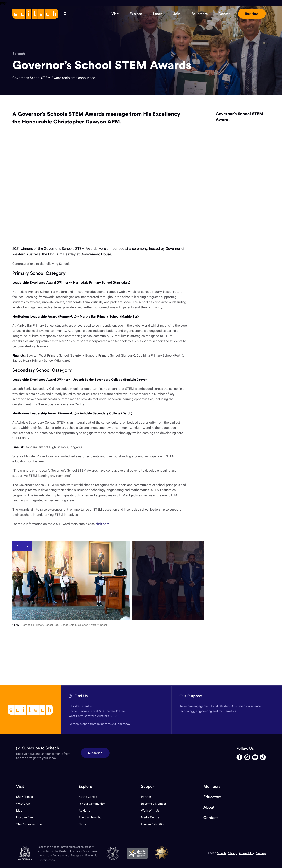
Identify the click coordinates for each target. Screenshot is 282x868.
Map (22, 810)
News (82, 824)
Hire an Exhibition (153, 824)
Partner (146, 797)
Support (148, 787)
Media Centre (150, 817)
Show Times (24, 797)
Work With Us (150, 810)
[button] (115, 14)
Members (212, 787)
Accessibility (246, 853)
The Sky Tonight (90, 817)
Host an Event (26, 817)
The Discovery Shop (30, 824)
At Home (85, 810)
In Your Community (92, 804)
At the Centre (88, 797)
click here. (103, 524)
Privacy (232, 853)
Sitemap (261, 853)
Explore (85, 787)
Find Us (81, 696)
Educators (212, 797)
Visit (20, 787)
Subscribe (95, 753)
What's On (23, 804)
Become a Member (154, 804)
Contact (211, 818)
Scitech (19, 54)
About (209, 807)
